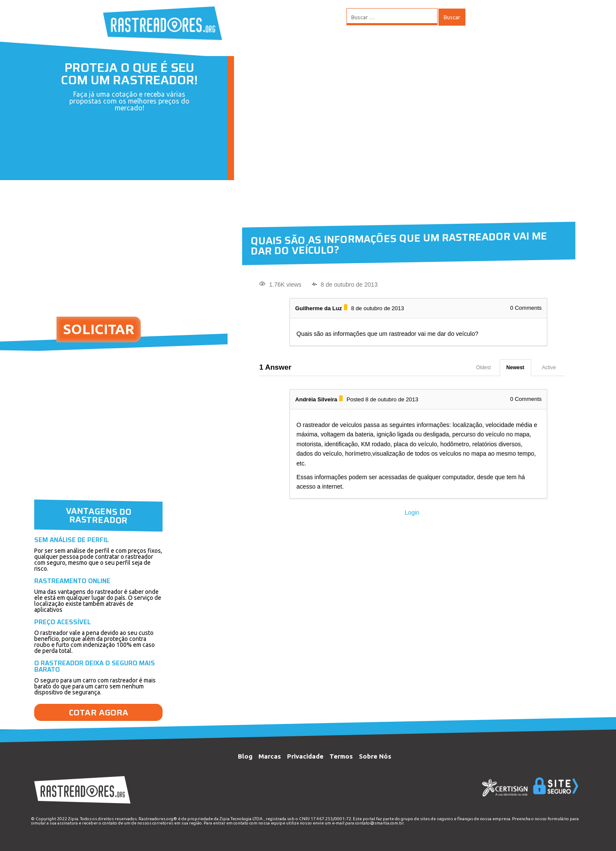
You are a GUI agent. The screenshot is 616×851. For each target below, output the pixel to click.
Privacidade (305, 756)
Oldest (484, 368)
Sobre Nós (375, 756)
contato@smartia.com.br (379, 823)
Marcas (270, 756)
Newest (515, 368)
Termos (341, 756)
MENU (492, 17)
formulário (558, 819)
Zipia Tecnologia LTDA (241, 819)
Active (549, 368)
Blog (245, 756)
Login (412, 513)
